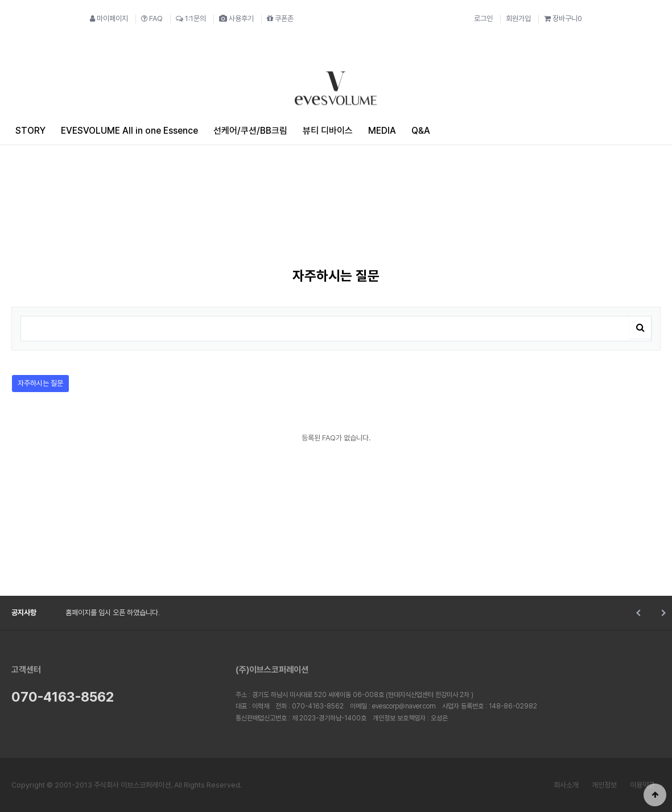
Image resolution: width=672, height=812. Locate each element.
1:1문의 (191, 18)
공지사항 (24, 613)
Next (662, 613)
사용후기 (236, 18)
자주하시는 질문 (38, 381)
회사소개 (566, 785)
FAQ (152, 18)
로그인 (483, 18)
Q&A (421, 131)
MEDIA (382, 131)
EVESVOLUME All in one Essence (129, 131)
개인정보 (604, 785)
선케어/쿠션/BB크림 (250, 131)
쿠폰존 (280, 18)
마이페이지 (109, 18)
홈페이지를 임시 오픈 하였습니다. (113, 613)
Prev (639, 613)
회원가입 (518, 18)
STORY (30, 131)
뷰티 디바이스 (328, 131)
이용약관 (642, 785)
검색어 (12, 308)
